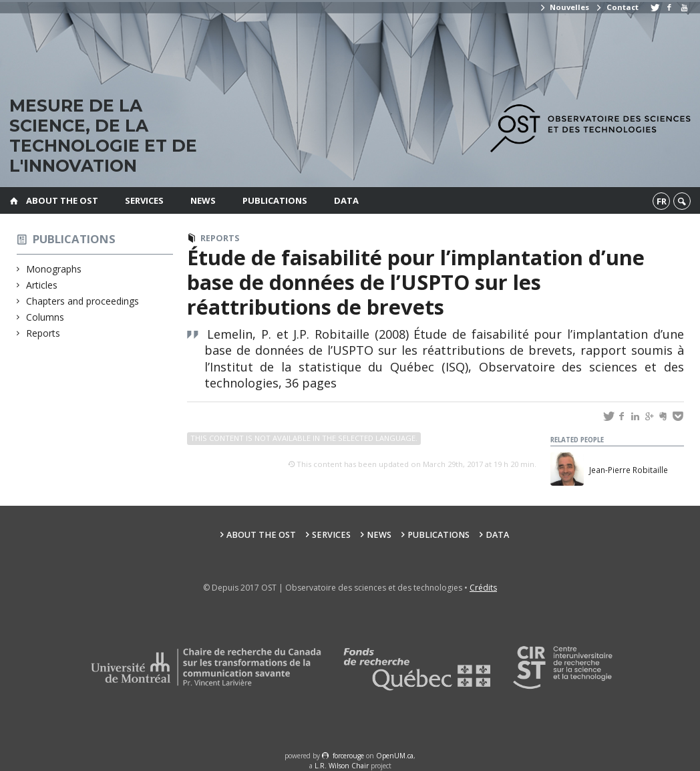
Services (144, 200)
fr (662, 201)
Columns (45, 317)
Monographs (54, 269)
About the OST (62, 200)
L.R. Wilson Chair (342, 766)
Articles (42, 285)
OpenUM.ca (395, 756)
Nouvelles (564, 7)
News (203, 200)
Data (346, 200)
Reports (43, 333)
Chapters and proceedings (83, 301)
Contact (617, 7)
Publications (275, 200)
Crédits (483, 588)
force (348, 756)
